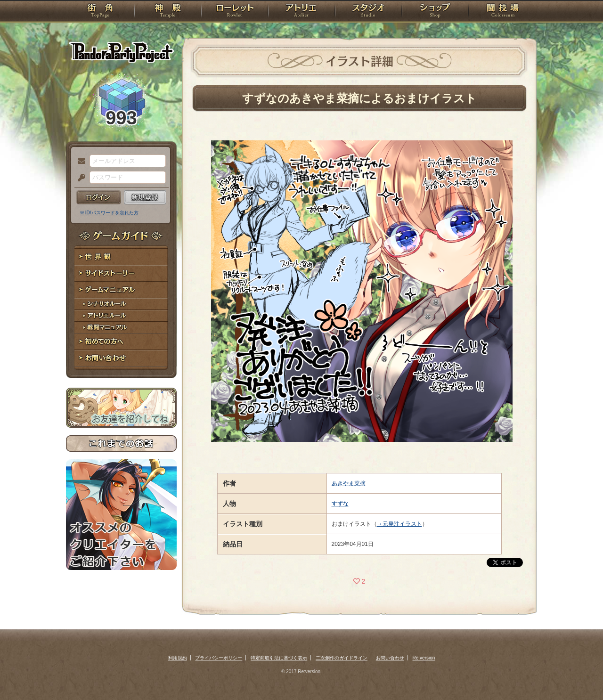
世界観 (121, 257)
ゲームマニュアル (121, 290)
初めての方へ (121, 342)
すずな (340, 504)
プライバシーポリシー (219, 658)
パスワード (79, 178)
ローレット (235, 12)
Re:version (424, 658)
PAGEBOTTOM (579, 674)
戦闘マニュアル (121, 328)
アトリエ (301, 12)
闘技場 (503, 12)
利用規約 (178, 658)
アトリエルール (121, 316)
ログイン (99, 197)
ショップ (435, 12)
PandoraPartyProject (121, 52)
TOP (100, 12)
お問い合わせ (121, 358)
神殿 (168, 12)
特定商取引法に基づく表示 (279, 658)
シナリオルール (121, 304)
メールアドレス (79, 162)
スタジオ (368, 12)
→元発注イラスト (399, 524)
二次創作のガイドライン (342, 658)
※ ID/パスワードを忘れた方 (109, 213)
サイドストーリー (121, 273)
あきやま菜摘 (349, 483)
